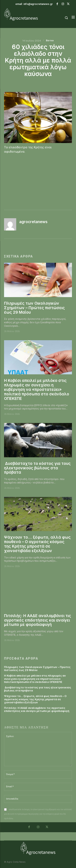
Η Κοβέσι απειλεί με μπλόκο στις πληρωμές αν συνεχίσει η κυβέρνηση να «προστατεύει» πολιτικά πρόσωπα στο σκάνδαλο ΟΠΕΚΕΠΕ (37, 389)
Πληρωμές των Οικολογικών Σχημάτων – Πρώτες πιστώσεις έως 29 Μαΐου (34, 308)
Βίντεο (50, 41)
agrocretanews (33, 222)
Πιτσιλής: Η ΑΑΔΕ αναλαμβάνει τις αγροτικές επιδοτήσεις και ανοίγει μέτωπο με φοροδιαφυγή (38, 620)
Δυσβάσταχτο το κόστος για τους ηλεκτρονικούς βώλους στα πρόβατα (37, 468)
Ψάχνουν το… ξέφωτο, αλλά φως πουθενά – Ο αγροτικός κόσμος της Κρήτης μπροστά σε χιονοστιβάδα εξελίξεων (37, 544)
